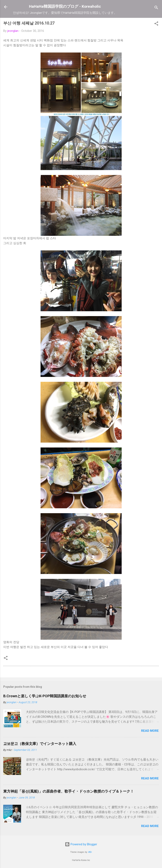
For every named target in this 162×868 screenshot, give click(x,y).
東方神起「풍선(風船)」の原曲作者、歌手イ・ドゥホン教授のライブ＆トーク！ (69, 791)
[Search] (156, 8)
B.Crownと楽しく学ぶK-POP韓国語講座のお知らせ (45, 696)
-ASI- (90, 852)
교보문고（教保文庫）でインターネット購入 (40, 744)
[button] (156, 24)
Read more (150, 731)
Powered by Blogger (81, 844)
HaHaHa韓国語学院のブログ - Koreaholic (65, 6)
